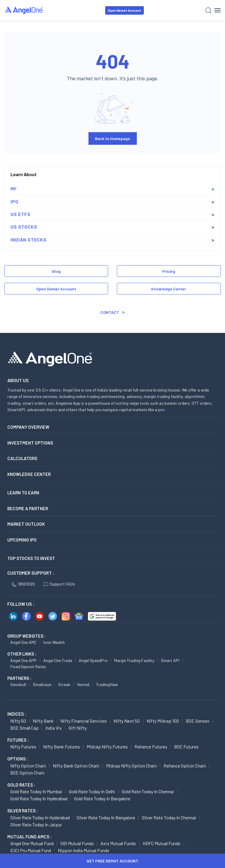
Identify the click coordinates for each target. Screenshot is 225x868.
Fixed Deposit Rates (28, 667)
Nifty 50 (18, 721)
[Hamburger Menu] (218, 10)
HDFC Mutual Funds (162, 843)
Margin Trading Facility (134, 660)
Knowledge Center (169, 289)
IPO (15, 201)
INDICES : (17, 714)
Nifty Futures (23, 747)
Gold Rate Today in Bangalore (102, 798)
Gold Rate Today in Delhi (92, 791)
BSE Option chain (27, 773)
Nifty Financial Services (83, 721)
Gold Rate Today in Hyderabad (39, 798)
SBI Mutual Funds (77, 843)
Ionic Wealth (54, 642)
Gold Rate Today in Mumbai (36, 791)
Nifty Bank (43, 721)
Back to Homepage (112, 138)
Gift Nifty (78, 728)
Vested (83, 684)
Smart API (170, 660)
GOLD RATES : (21, 785)
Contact (110, 312)
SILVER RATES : (23, 811)
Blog (56, 271)
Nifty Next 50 (127, 721)
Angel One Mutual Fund (32, 843)
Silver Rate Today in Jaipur (36, 824)
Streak (64, 684)
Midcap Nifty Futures (107, 747)
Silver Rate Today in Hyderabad (40, 817)
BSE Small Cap (24, 728)
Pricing (169, 271)
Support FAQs (59, 584)
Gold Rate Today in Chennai (148, 791)
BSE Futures (186, 747)
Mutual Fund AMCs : (29, 837)
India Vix (54, 728)
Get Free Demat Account (112, 861)
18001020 (23, 584)
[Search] (208, 10)
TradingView (107, 684)
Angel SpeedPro (93, 660)
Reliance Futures (151, 747)
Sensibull (18, 684)
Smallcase (42, 684)
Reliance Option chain (185, 766)
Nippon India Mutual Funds (83, 850)
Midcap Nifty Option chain (131, 766)
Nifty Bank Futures (62, 747)
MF (14, 189)
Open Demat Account (125, 10)
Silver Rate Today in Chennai (169, 817)
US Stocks (24, 227)
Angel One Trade (58, 660)
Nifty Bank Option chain (76, 766)
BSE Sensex (198, 721)
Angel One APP (23, 660)
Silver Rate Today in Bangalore (106, 817)
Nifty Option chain (28, 766)
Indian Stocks (29, 240)
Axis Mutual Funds (118, 843)
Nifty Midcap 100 (163, 721)
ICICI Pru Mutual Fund (31, 850)
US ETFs (21, 214)
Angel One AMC (23, 642)
